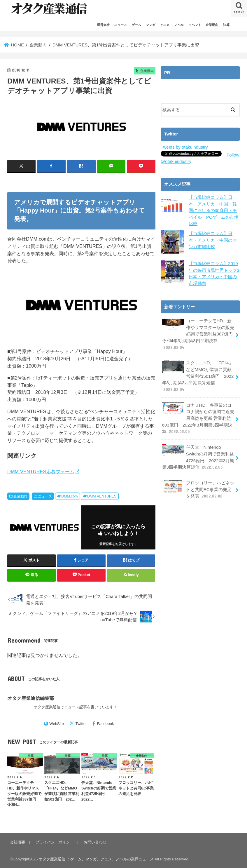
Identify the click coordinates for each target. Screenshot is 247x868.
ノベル (179, 25)
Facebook (106, 724)
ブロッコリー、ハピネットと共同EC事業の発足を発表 (198, 485)
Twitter (81, 724)
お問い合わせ (94, 842)
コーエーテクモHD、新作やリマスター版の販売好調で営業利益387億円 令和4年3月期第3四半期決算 (199, 333)
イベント (195, 25)
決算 (226, 25)
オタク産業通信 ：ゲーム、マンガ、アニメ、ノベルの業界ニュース (96, 859)
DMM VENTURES (102, 496)
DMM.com (69, 496)
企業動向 (212, 25)
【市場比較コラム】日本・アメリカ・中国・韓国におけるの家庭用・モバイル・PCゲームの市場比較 (214, 210)
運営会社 (103, 25)
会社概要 (17, 842)
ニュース (120, 25)
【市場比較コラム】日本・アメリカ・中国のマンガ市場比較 (213, 239)
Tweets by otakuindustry (184, 147)
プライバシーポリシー (54, 842)
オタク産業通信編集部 (31, 698)
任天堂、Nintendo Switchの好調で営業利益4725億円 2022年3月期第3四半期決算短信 (198, 454)
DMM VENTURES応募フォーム (41, 472)
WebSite (57, 724)
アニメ (165, 25)
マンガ (151, 25)
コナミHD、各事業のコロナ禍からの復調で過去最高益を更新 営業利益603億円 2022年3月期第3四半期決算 (198, 415)
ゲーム (136, 25)
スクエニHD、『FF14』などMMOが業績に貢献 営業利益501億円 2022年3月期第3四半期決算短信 (198, 374)
